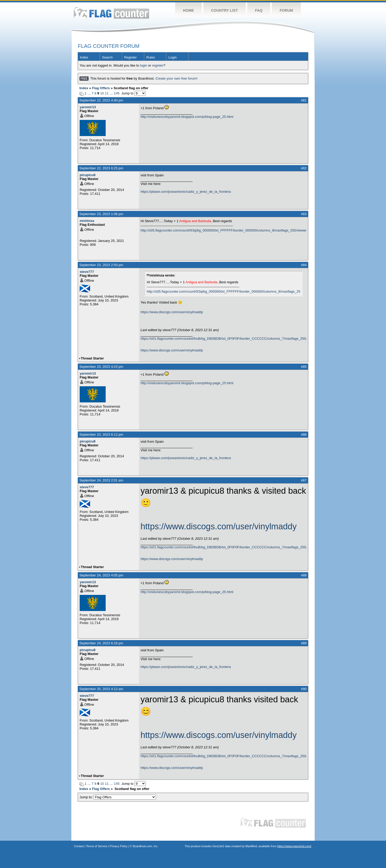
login (144, 65)
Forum (286, 10)
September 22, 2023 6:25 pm (101, 168)
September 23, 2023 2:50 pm (101, 265)
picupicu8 (88, 175)
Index (84, 57)
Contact (79, 846)
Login (173, 57)
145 (117, 93)
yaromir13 (88, 107)
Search (107, 57)
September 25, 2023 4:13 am (101, 689)
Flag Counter (111, 13)
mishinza (87, 221)
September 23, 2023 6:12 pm (101, 435)
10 (102, 93)
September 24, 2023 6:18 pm (101, 643)
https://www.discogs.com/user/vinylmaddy (172, 312)
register (158, 65)
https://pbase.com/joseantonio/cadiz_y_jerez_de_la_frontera (186, 192)
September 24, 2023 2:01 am (101, 480)
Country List (224, 10)
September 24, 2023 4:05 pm (101, 575)
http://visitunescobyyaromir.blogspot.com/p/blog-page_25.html (187, 117)
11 (107, 93)
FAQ (259, 10)
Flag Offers (101, 88)
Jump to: (118, 797)
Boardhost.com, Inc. (145, 846)
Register (130, 57)
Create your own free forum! (176, 78)
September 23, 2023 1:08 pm (101, 214)
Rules (151, 57)
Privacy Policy (119, 846)
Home (188, 10)
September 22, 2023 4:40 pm (101, 100)
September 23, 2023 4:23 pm (101, 367)
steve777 (87, 272)
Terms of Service (97, 846)
